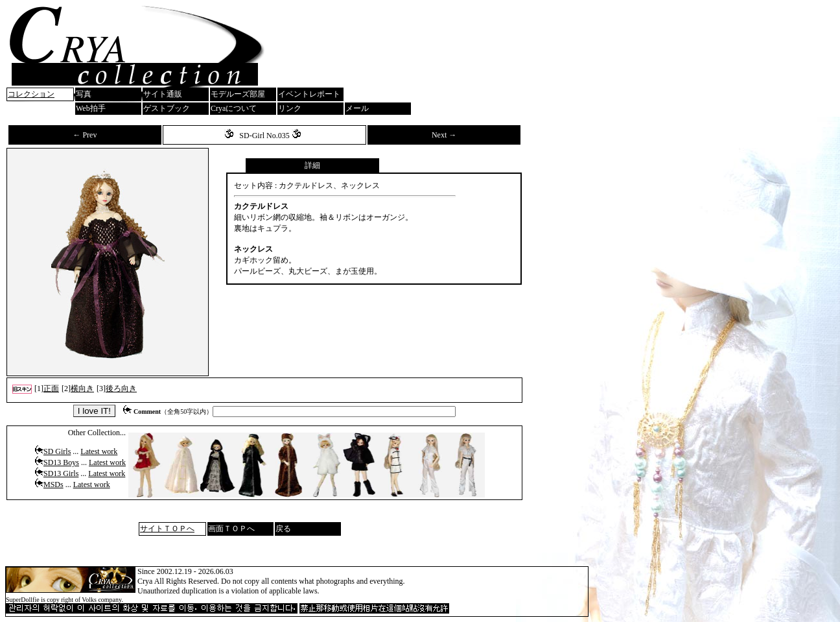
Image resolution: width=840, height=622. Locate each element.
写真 (84, 94)
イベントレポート (309, 94)
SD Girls (57, 451)
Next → (444, 135)
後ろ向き (121, 389)
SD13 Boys (61, 462)
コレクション (31, 94)
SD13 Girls (61, 473)
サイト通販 (163, 94)
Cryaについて (234, 108)
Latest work (99, 451)
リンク (290, 108)
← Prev (85, 135)
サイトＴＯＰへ (167, 529)
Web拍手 (91, 108)
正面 (51, 389)
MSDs (53, 484)
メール (357, 108)
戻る (283, 529)
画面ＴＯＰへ (231, 529)
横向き (82, 389)
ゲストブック (167, 108)
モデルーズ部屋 (238, 94)
